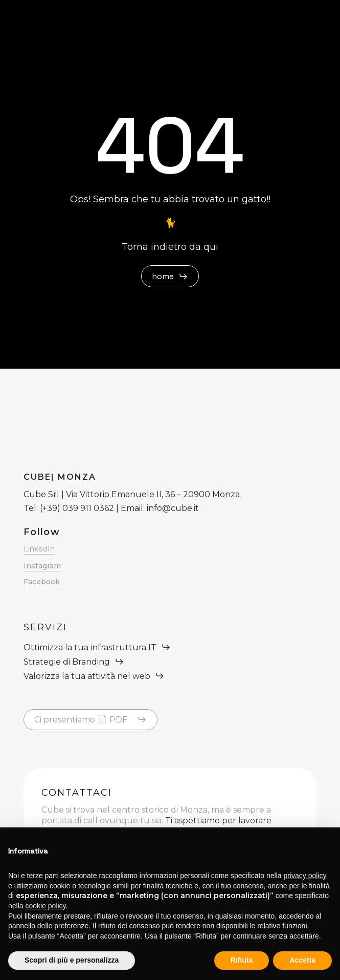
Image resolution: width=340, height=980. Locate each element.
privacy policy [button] (305, 876)
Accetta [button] (302, 960)
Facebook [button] (42, 582)
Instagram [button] (42, 566)
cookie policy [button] (45, 906)
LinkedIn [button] (39, 549)
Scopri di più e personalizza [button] (72, 960)
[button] (170, 276)
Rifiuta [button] (242, 960)
